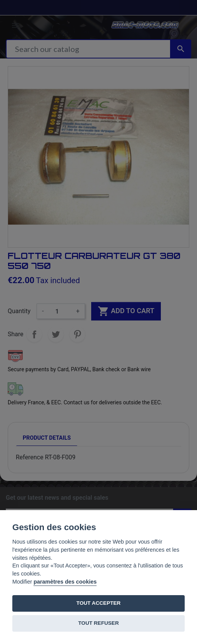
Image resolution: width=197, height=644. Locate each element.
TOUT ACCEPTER (99, 603)
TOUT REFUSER (98, 623)
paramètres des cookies (65, 582)
